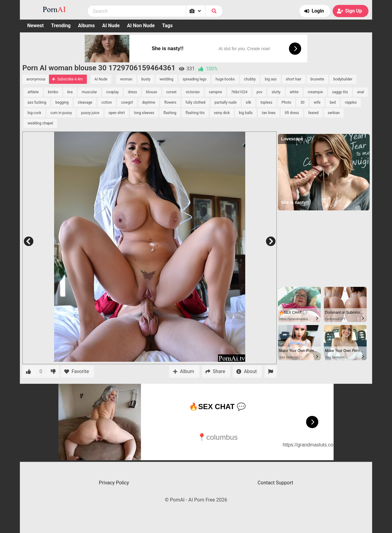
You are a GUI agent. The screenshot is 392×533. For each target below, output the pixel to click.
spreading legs (194, 79)
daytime (149, 102)
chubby (250, 79)
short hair (294, 79)
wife (317, 102)
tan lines (269, 113)
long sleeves (144, 113)
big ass (271, 79)
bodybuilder (343, 79)
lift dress (292, 113)
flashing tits (195, 113)
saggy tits (340, 92)
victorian (193, 92)
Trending (61, 26)
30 (302, 102)
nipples (351, 102)
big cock (34, 113)
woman (126, 79)
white (294, 92)
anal (361, 92)
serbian (334, 113)
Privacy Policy (114, 483)
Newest (35, 26)
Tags (167, 26)
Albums (86, 26)
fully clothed (196, 102)
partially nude (226, 102)
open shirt (117, 113)
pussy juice (90, 113)
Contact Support (275, 483)
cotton (107, 102)
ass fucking (37, 102)
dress (132, 92)
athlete (33, 92)
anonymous (36, 79)
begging (62, 102)
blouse (152, 92)
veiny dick (222, 113)
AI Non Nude (141, 26)
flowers (170, 102)
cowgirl (127, 102)
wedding (166, 79)
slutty (276, 92)
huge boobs (225, 79)
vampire (215, 92)
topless (266, 102)
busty (146, 79)
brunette (318, 79)
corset (172, 92)
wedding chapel (40, 123)
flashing (170, 113)
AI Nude (111, 26)
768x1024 (239, 92)
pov (259, 92)
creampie (315, 92)
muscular (90, 92)
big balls (246, 113)
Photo (287, 102)
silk (249, 102)
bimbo (53, 92)
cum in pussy (61, 113)
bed (333, 102)
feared (313, 113)
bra (70, 92)
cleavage (85, 102)
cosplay (112, 92)
